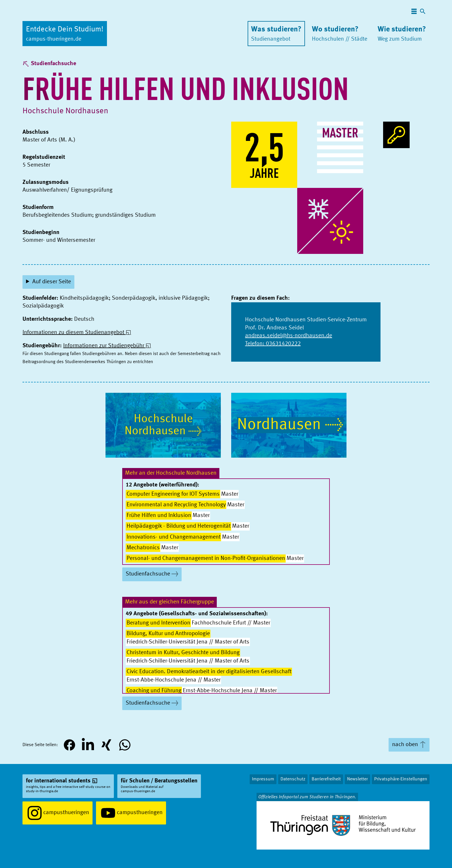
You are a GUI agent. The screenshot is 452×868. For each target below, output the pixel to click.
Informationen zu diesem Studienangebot (73, 333)
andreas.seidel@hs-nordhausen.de (289, 336)
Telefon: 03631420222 (273, 344)
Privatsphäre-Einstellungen (401, 779)
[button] (69, 745)
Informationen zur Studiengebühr (104, 346)
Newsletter (357, 779)
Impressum (263, 779)
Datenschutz (293, 779)
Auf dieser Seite (52, 282)
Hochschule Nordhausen (65, 111)
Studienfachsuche (53, 64)
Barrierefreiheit (326, 779)
